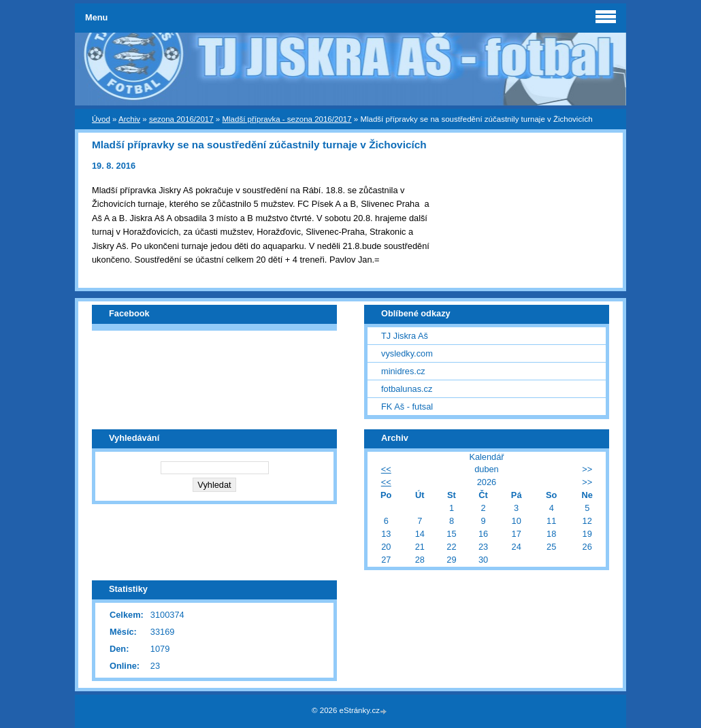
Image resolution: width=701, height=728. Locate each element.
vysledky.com (407, 353)
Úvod (101, 119)
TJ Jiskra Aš (405, 336)
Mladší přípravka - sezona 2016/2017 (287, 119)
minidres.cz (403, 371)
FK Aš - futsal (407, 407)
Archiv (129, 119)
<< (386, 469)
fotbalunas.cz (407, 389)
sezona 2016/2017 (181, 119)
